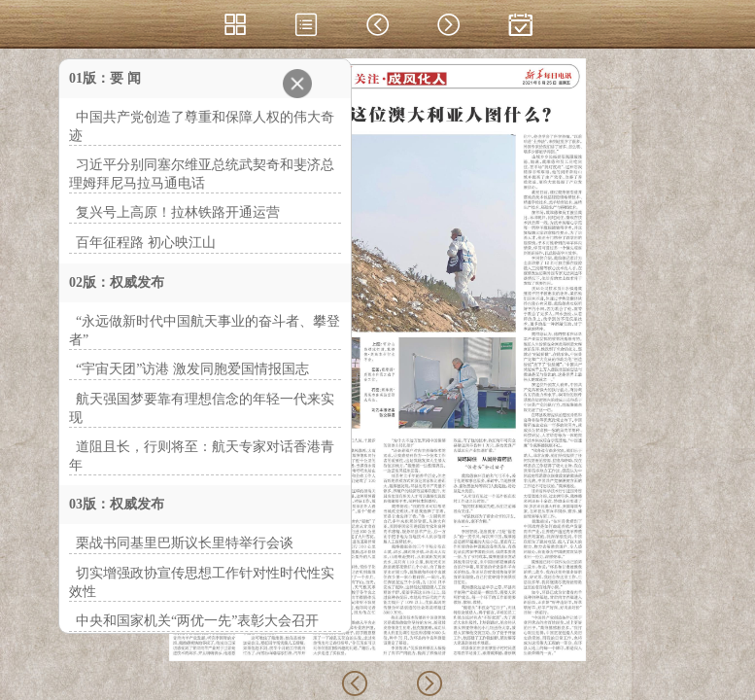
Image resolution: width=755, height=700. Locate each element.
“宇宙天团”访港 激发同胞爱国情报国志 (192, 369)
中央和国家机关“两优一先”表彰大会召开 (197, 621)
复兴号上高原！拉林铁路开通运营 (178, 212)
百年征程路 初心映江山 (146, 243)
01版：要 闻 (105, 78)
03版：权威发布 (117, 504)
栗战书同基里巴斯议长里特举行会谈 (185, 543)
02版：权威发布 (117, 282)
